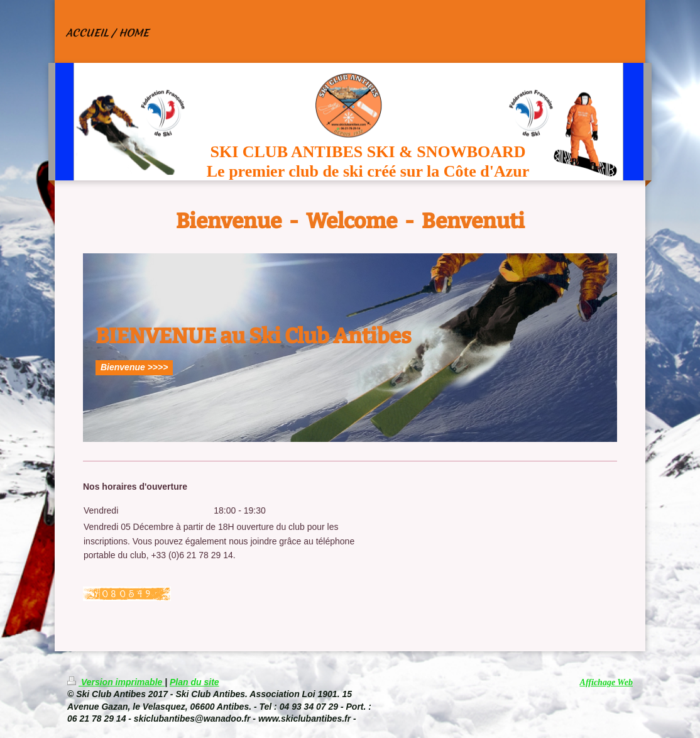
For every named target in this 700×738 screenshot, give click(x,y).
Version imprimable (116, 682)
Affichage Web (606, 682)
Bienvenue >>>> (134, 367)
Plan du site (194, 682)
